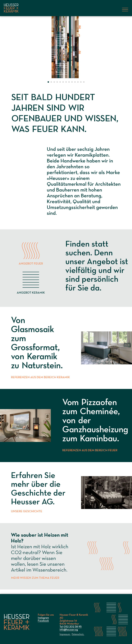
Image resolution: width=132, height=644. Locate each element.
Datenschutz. (78, 634)
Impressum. (65, 634)
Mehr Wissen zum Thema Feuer (36, 582)
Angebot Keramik (31, 282)
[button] (48, 83)
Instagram (43, 618)
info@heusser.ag (69, 630)
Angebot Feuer (31, 253)
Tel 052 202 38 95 (71, 627)
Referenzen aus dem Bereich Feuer (91, 455)
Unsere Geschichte (27, 516)
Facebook (43, 621)
